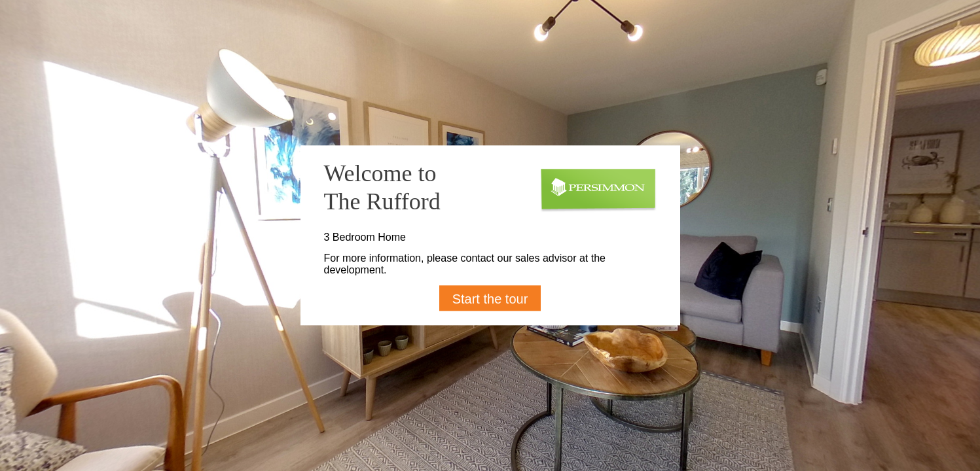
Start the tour (490, 300)
